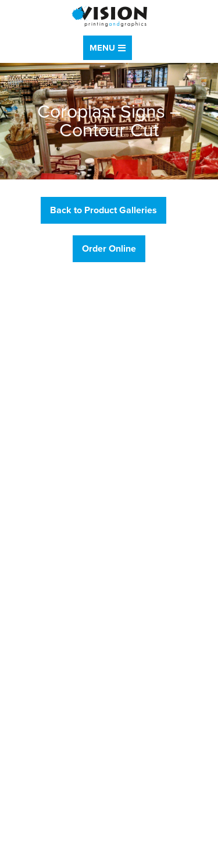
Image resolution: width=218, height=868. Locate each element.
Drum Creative (137, 855)
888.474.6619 (53, 363)
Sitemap (20, 840)
